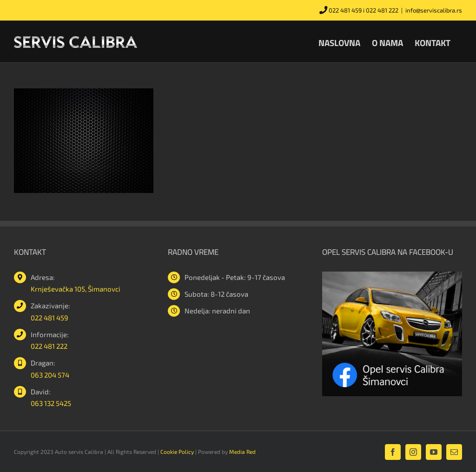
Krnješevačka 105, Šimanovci (76, 289)
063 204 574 (50, 375)
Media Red (242, 452)
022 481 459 (345, 10)
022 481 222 (382, 10)
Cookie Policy (177, 452)
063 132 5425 (51, 403)
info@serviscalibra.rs (434, 10)
